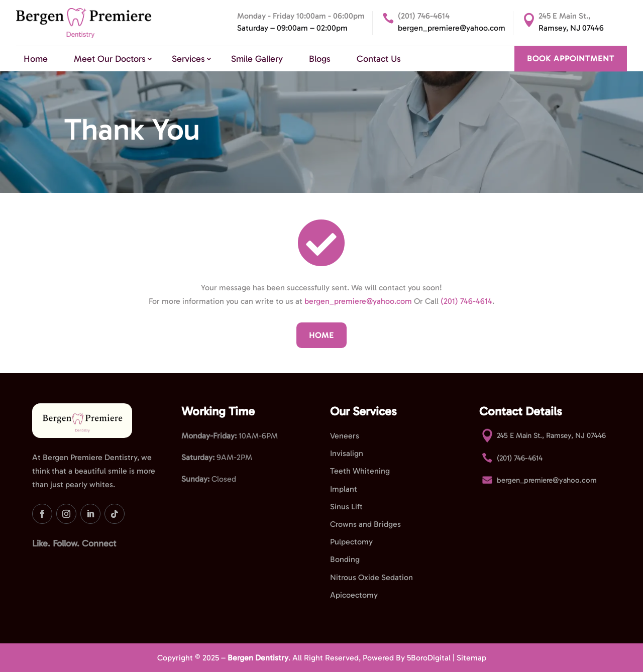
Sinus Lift (346, 507)
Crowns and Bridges (365, 524)
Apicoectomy (354, 595)
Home (36, 59)
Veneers (345, 436)
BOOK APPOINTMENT (571, 59)
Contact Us (379, 59)
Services (188, 59)
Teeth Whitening (360, 471)
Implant (344, 489)
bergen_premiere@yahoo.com (452, 28)
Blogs (320, 59)
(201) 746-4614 (424, 16)
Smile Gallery (257, 59)
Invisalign (347, 453)
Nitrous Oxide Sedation (371, 577)
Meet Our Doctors (110, 59)
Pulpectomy (351, 542)
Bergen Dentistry (258, 658)
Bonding (345, 559)
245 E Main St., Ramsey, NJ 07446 (551, 435)
